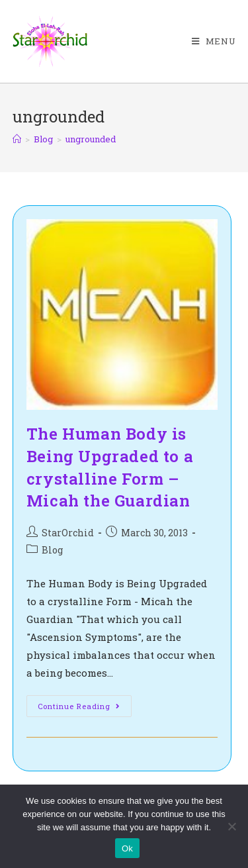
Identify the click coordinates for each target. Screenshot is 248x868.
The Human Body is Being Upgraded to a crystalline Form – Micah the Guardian (110, 467)
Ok (127, 848)
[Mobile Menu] (214, 41)
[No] (231, 826)
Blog (52, 550)
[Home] (17, 139)
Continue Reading (85, 708)
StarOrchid (68, 533)
